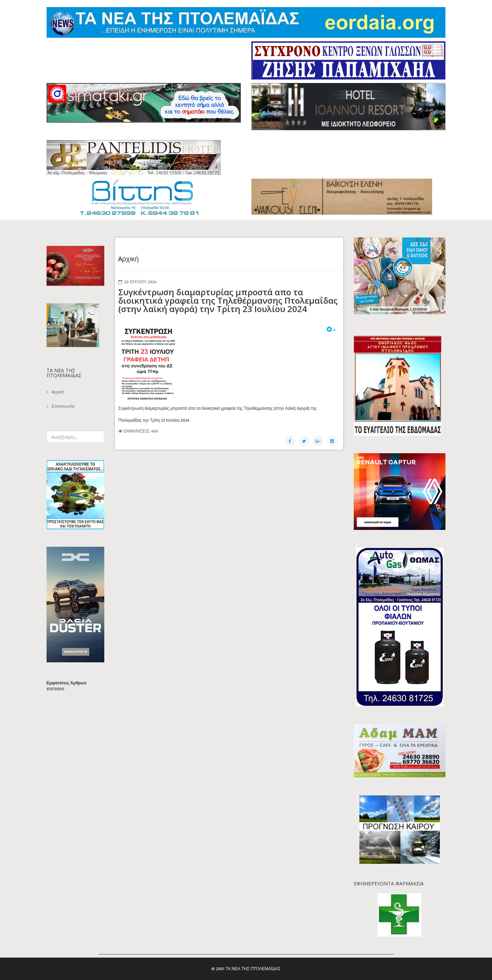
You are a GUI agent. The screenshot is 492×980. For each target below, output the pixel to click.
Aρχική (57, 392)
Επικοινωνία (63, 406)
